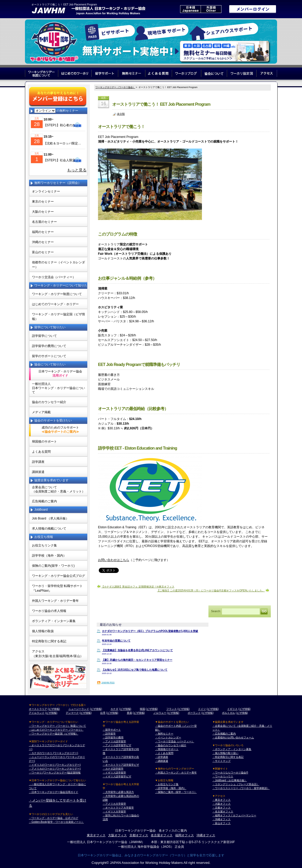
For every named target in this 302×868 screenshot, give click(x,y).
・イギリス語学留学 (114, 773)
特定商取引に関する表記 (49, 641)
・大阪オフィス (221, 804)
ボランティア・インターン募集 (54, 621)
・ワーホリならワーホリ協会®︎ (230, 773)
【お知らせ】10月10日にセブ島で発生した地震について (135, 670)
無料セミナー (132, 73)
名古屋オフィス (162, 835)
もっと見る (77, 170)
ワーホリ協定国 (242, 73)
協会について (214, 73)
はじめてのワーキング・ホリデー (55, 304)
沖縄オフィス (206, 835)
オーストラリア (38, 709)
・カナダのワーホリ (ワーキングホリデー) (53, 753)
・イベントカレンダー (168, 737)
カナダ (114, 709)
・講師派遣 (162, 761)
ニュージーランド (79, 709)
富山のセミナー (43, 252)
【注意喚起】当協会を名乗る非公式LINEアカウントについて (137, 650)
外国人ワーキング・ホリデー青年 (55, 601)
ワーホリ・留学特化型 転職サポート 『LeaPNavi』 (57, 588)
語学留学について (44, 336)
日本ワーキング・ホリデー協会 (60, 373)
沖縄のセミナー (43, 242)
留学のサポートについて (49, 356)
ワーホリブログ (187, 73)
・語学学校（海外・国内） (171, 788)
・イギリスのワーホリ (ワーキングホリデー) (55, 765)
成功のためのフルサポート (60, 430)
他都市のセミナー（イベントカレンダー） (58, 265)
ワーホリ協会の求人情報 (49, 611)
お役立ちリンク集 (44, 545)
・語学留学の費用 (113, 737)
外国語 (211, 9)
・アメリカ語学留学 (114, 741)
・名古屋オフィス (223, 812)
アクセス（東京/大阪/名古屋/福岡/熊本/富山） (58, 654)
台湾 (103, 713)
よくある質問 (159, 73)
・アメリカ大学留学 (114, 804)
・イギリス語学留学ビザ (117, 776)
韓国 (142, 709)
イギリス (232, 709)
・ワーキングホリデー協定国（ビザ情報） (54, 734)
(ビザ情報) (54, 709)
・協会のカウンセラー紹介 (171, 745)
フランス (172, 709)
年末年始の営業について (116, 641)
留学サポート (105, 73)
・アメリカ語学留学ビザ (117, 745)
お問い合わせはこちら (114, 560)
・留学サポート (112, 730)
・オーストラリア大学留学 (118, 808)
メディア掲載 (41, 412)
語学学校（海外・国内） (49, 556)
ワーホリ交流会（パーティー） (54, 277)
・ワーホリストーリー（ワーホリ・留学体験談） (241, 788)
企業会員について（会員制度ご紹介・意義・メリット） (58, 489)
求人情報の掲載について (49, 529)
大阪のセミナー (43, 212)
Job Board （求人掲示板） (50, 518)
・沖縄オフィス (221, 819)
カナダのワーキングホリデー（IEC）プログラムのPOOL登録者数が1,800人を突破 (150, 631)
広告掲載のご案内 (44, 501)
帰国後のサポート (44, 442)
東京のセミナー (43, 202)
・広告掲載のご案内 (224, 734)
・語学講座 (162, 757)
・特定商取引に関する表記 (228, 757)
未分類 (121, 114)
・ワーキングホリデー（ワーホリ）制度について (57, 726)
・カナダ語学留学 (113, 769)
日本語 (190, 9)
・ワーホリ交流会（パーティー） (175, 741)
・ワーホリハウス (223, 776)
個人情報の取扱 (43, 631)
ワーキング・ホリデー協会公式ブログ (58, 576)
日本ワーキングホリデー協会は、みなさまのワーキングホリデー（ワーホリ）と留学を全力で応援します (151, 855)
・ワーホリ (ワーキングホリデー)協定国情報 (55, 773)
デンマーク (72, 713)
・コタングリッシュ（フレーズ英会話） (236, 784)
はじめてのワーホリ (75, 73)
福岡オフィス (185, 835)
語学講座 (38, 462)
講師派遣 (38, 472)
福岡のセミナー (43, 232)
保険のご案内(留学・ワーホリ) (53, 566)
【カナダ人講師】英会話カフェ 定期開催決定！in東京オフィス (138, 587)
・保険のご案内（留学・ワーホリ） (176, 792)
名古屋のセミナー (44, 222)
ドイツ (202, 709)
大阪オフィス (117, 835)
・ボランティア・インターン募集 (232, 749)
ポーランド (194, 713)
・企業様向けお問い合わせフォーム (233, 737)
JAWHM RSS (108, 683)
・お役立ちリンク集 (167, 784)
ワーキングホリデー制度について (42, 73)
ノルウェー (160, 713)
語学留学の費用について (49, 346)
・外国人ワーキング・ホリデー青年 (176, 773)
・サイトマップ (221, 761)
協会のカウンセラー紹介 (49, 402)
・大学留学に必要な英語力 (118, 792)
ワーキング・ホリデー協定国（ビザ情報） (58, 317)
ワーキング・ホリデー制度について (57, 294)
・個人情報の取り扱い (225, 753)
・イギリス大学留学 (114, 812)
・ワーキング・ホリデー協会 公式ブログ (54, 818)
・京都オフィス (221, 808)
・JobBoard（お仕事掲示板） (230, 780)
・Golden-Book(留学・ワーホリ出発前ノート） (56, 822)
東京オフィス (96, 835)
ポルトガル (228, 713)
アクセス (267, 73)
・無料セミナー (164, 734)
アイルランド (37, 713)
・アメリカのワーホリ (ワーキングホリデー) (55, 769)
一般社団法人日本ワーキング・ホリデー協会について (58, 388)
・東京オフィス (221, 800)
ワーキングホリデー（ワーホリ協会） (115, 87)
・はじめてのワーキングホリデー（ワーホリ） (56, 730)
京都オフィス (139, 835)
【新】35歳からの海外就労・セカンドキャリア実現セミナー (137, 660)
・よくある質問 (164, 753)
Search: (216, 611)
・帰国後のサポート (167, 749)
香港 (129, 713)
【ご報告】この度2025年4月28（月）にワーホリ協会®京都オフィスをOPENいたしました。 (211, 590)
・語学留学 (109, 734)
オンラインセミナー (46, 191)
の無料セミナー (56, 111)
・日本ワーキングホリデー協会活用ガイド (54, 792)
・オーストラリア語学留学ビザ (121, 765)
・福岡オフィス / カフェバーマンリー (234, 815)
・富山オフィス (221, 823)
